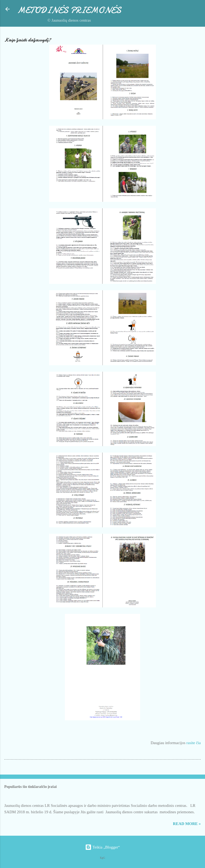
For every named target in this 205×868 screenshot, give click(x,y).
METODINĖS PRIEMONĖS (69, 10)
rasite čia (194, 743)
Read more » (187, 824)
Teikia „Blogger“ (102, 847)
